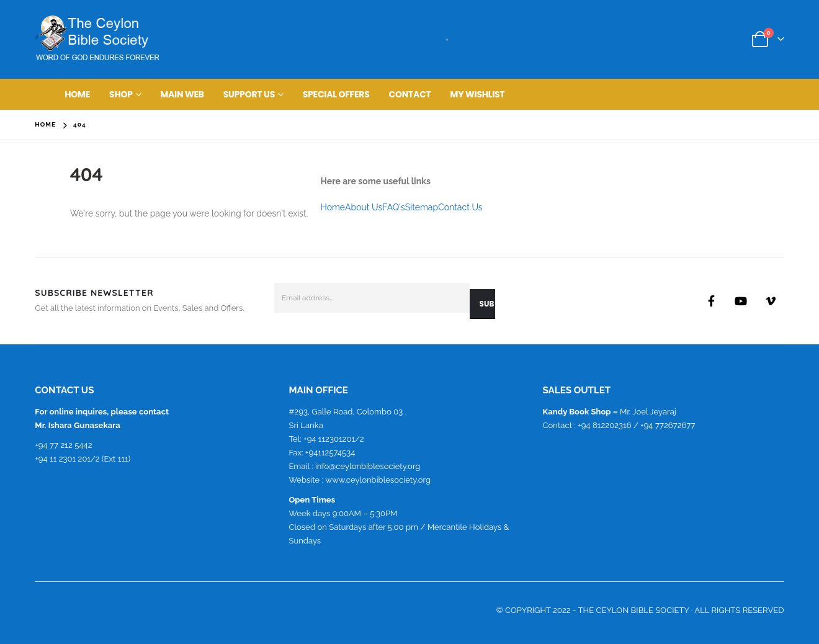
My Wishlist (478, 94)
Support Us (249, 94)
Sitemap (422, 207)
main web (182, 94)
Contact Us (460, 207)
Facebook (711, 301)
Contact (410, 94)
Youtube (741, 301)
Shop (121, 94)
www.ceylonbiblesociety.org (378, 480)
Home (77, 94)
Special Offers (336, 94)
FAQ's (393, 207)
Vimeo (771, 301)
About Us (364, 207)
